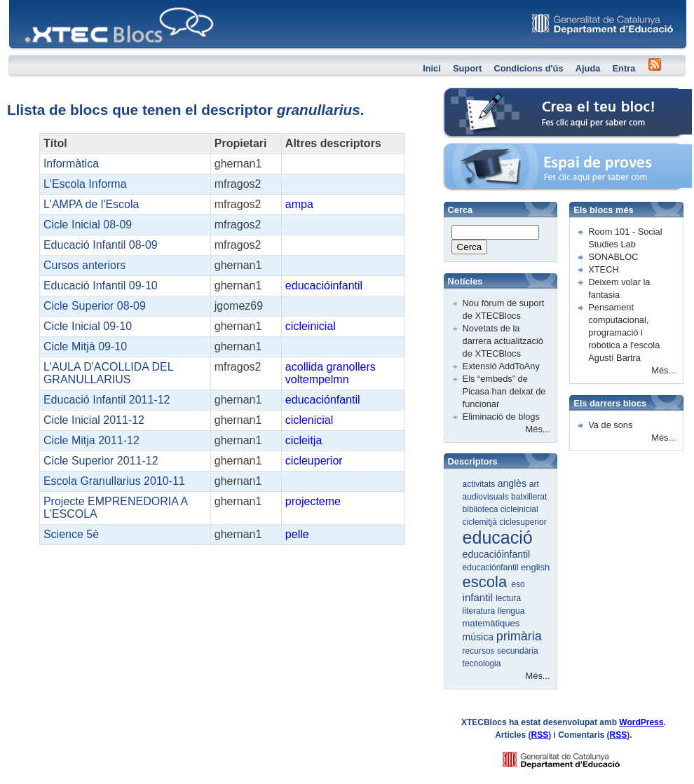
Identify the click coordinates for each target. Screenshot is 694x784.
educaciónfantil (323, 400)
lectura (508, 598)
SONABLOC (613, 257)
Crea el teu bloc (475, 95)
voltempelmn (317, 379)
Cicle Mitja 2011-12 (91, 440)
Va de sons (610, 425)
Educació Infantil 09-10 (101, 286)
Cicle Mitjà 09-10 (85, 346)
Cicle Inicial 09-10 (88, 326)
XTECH (603, 269)
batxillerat (529, 497)
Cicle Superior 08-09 (95, 306)
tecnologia (482, 663)
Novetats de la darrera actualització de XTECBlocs (503, 341)
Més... (538, 429)
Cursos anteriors (84, 265)
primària (519, 636)
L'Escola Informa (85, 184)
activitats (480, 484)
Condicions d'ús (528, 68)
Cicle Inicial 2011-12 (94, 420)
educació (498, 537)
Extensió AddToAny (501, 366)
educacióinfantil (324, 286)
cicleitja (304, 440)
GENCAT (574, 756)
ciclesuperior (523, 522)
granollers (351, 367)
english (535, 567)
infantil (479, 597)
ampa (299, 204)
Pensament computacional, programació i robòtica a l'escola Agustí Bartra (624, 332)
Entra (624, 68)
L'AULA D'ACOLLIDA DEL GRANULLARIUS (108, 373)
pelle (297, 534)
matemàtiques (491, 623)
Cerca (470, 247)
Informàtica (71, 164)
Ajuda (588, 68)
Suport (467, 68)
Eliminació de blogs (501, 417)
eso (518, 584)
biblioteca (482, 509)
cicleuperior (314, 461)
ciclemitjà (481, 522)
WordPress (641, 722)
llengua (511, 611)
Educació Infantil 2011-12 (107, 400)
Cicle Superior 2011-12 (101, 461)
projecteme (313, 501)
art (534, 484)
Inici (432, 68)
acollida (304, 367)
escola (487, 582)
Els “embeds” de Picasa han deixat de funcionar (504, 391)
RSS (540, 735)
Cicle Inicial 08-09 (88, 225)
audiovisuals (487, 497)
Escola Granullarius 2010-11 (114, 481)
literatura (480, 611)
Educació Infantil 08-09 (101, 245)
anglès (513, 483)
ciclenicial (309, 420)
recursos (480, 651)
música (479, 637)
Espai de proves (476, 150)
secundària (518, 651)
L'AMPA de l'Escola (91, 204)
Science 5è (71, 534)
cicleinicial (311, 326)
